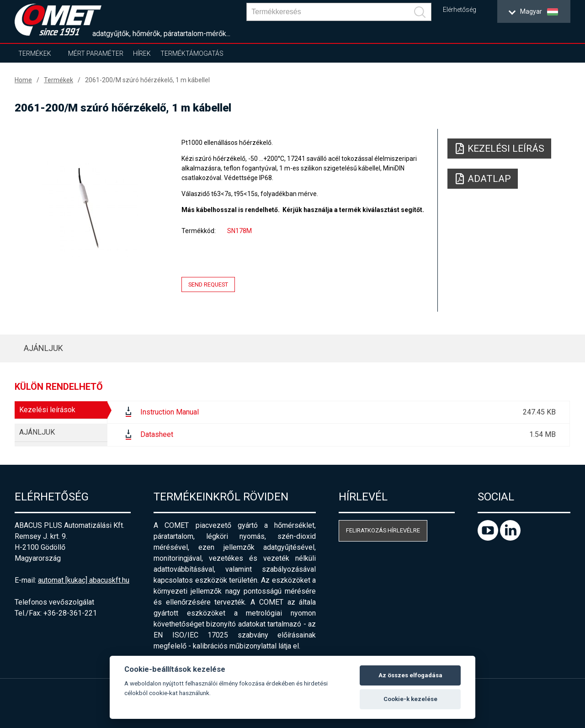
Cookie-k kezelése (410, 699)
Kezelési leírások (47, 410)
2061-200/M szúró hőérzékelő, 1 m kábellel (147, 80)
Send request (208, 284)
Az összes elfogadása (410, 675)
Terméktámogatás (192, 53)
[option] (90, 209)
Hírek (142, 53)
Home (23, 80)
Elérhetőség (460, 10)
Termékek (35, 53)
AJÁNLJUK (43, 348)
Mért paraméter (96, 53)
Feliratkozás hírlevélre (383, 530)
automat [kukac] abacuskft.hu (84, 580)
